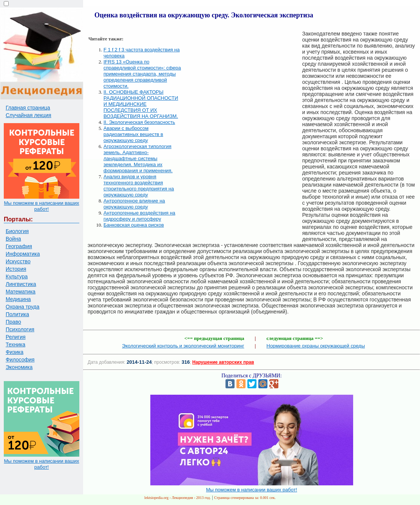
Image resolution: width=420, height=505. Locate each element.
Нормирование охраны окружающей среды (316, 346)
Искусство (18, 261)
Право (13, 322)
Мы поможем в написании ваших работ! (41, 206)
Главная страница (28, 108)
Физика (15, 352)
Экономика (19, 367)
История (16, 269)
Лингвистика (21, 284)
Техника (15, 344)
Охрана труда (22, 307)
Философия (20, 360)
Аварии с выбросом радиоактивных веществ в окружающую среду (133, 134)
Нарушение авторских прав (223, 362)
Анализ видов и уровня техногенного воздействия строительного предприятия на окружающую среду (139, 186)
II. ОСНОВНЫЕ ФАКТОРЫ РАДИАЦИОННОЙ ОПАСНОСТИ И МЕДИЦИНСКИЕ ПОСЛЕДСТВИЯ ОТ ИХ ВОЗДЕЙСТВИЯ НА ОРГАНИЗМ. (141, 104)
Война (13, 239)
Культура (17, 276)
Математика (21, 292)
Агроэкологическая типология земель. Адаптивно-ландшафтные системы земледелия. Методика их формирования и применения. (138, 158)
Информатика (23, 254)
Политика (17, 314)
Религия (16, 337)
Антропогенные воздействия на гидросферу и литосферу (139, 216)
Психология (20, 329)
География (19, 246)
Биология (17, 231)
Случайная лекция (29, 115)
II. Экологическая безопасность (139, 122)
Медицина (18, 299)
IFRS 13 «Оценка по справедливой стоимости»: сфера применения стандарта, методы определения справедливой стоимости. (142, 74)
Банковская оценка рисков (134, 225)
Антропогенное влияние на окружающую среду (134, 204)
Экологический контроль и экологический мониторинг (183, 346)
